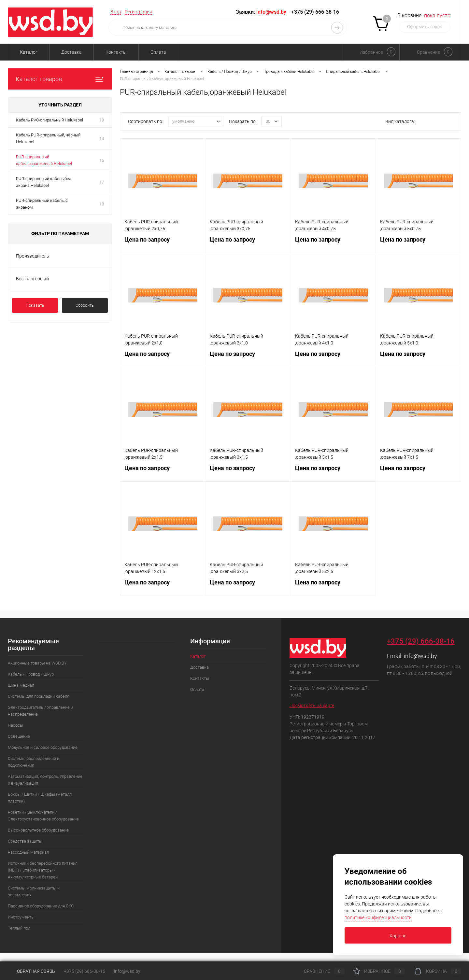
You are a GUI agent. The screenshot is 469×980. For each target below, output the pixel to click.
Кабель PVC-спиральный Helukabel (50, 120)
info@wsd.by (420, 656)
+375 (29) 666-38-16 (315, 12)
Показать (35, 305)
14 (102, 139)
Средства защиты (25, 841)
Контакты (116, 52)
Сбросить (85, 305)
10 (102, 120)
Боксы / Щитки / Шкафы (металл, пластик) (40, 798)
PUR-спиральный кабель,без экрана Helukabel (44, 182)
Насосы (15, 725)
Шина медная (21, 685)
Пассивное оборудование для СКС (41, 906)
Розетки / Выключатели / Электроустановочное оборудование (43, 816)
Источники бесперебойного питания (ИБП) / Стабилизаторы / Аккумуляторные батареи (43, 870)
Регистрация (138, 12)
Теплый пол (19, 928)
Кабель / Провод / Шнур (31, 674)
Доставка (71, 52)
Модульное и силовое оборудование (43, 747)
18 (102, 204)
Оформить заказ (425, 27)
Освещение (19, 736)
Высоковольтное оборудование (38, 830)
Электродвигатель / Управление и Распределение (40, 711)
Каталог (29, 52)
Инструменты (21, 917)
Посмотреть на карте (312, 706)
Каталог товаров (60, 79)
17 (102, 182)
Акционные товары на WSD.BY (37, 663)
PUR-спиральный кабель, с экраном (42, 204)
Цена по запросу (163, 243)
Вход (116, 12)
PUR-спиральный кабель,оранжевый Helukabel (44, 160)
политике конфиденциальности (378, 917)
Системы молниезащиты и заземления (34, 891)
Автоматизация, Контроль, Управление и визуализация (45, 780)
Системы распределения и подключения (34, 762)
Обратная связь (31, 971)
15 (102, 160)
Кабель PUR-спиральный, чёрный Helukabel (48, 138)
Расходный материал (28, 852)
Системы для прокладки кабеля (39, 696)
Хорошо (398, 936)
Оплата (158, 52)
